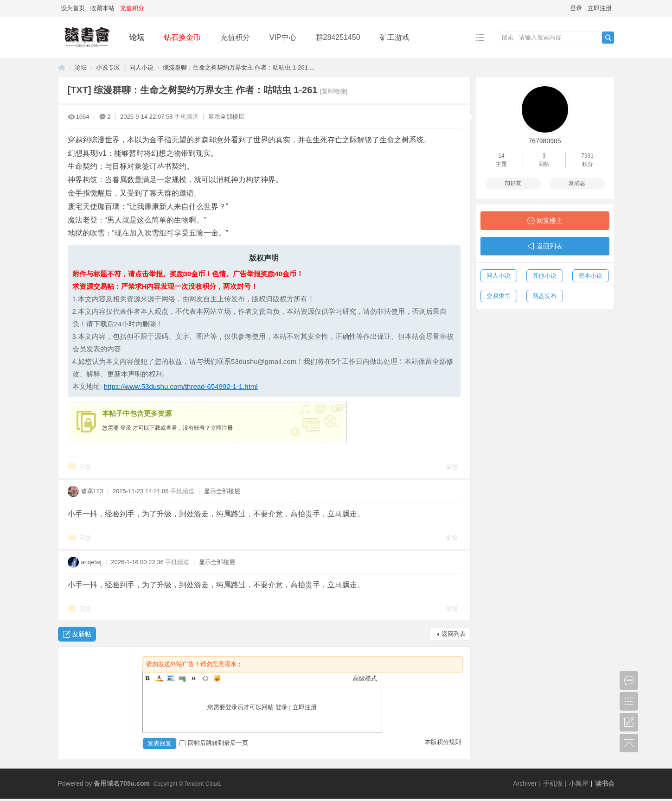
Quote (194, 678)
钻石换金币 (182, 37)
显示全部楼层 (226, 117)
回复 (85, 467)
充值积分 (235, 37)
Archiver (525, 783)
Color (159, 678)
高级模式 (365, 678)
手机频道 (186, 117)
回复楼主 (550, 221)
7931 (587, 156)
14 (501, 156)
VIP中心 (283, 37)
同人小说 (141, 67)
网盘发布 (544, 296)
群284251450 (338, 37)
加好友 (513, 183)
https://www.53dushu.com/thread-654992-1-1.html (181, 386)
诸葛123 (92, 491)
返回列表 (454, 634)
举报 (452, 467)
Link (182, 678)
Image (171, 678)
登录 (576, 8)
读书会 (605, 783)
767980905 (544, 141)
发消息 (577, 183)
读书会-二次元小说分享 (62, 67)
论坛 (137, 37)
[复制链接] (334, 91)
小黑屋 (579, 783)
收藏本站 (102, 8)
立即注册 (600, 8)
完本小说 (590, 276)
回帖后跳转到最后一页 (214, 743)
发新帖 (82, 634)
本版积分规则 (443, 742)
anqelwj (91, 562)
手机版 (553, 783)
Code (205, 678)
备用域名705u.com (122, 783)
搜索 (507, 37)
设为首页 (73, 8)
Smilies (217, 678)
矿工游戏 (395, 37)
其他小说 (544, 276)
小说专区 (108, 67)
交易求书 (499, 296)
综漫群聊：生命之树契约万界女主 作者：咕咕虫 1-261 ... (239, 67)
